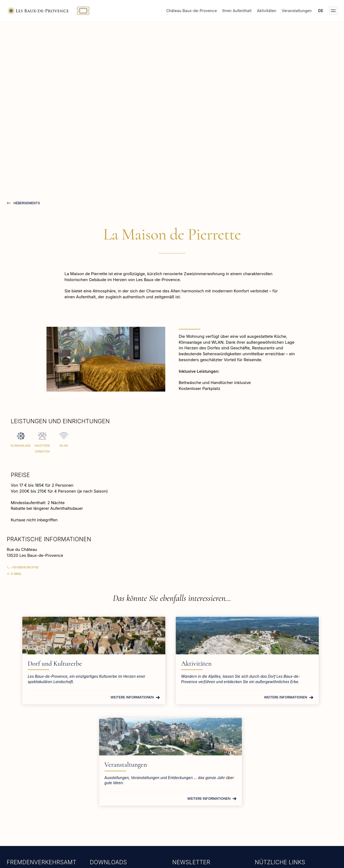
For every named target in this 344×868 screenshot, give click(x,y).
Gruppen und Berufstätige (281, 803)
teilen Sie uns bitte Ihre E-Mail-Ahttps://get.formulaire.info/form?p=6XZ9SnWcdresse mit (204, 815)
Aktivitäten (267, 11)
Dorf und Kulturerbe (62, 663)
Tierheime (266, 812)
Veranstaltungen (297, 11)
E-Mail (17, 574)
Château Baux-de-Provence (191, 11)
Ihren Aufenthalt (237, 11)
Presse (263, 793)
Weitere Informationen (83, 707)
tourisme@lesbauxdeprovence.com (41, 800)
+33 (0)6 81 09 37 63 (25, 567)
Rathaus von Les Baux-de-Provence (291, 784)
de (321, 11)
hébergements (26, 203)
